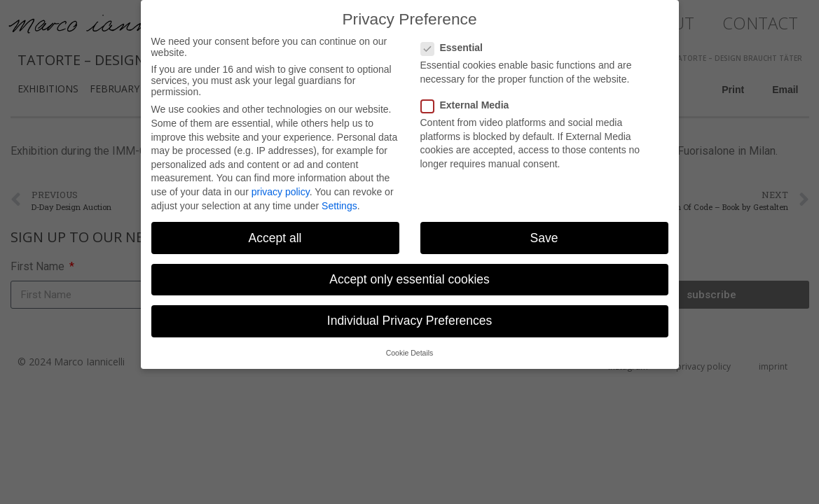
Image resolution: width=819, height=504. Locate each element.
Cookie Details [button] (410, 346)
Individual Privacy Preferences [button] (409, 314)
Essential (456, 42)
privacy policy (281, 185)
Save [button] (544, 232)
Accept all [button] (275, 232)
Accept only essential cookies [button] (409, 273)
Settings (339, 199)
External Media (469, 99)
